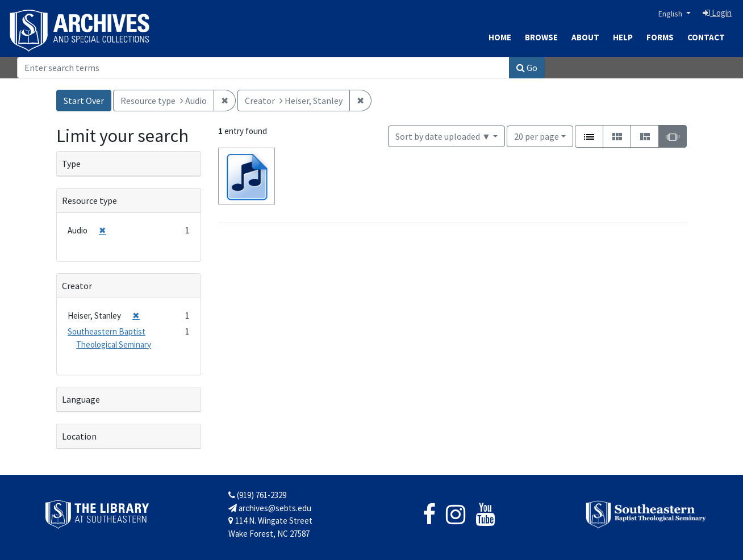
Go (527, 68)
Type (71, 164)
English (671, 14)
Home (500, 37)
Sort (443, 136)
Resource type (89, 200)
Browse (541, 37)
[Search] (263, 68)
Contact (706, 37)
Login (717, 13)
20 (537, 135)
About (585, 37)
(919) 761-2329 (257, 495)
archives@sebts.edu (270, 508)
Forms (660, 37)
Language (81, 399)
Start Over (84, 101)
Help (623, 37)
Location (79, 436)
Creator (77, 286)
